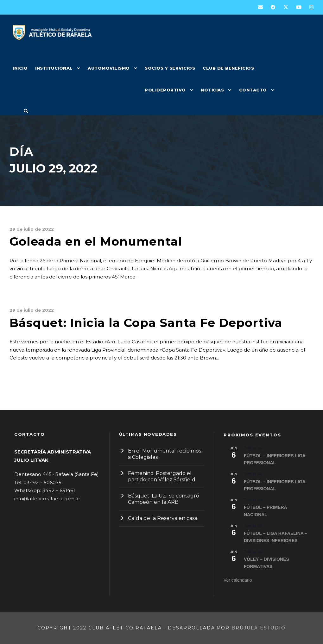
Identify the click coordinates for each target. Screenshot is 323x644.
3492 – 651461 (59, 490)
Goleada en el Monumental (96, 241)
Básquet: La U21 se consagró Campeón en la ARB (164, 499)
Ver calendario (238, 580)
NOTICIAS (212, 90)
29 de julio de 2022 (32, 229)
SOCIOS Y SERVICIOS (170, 68)
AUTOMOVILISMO (109, 68)
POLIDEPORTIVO (165, 90)
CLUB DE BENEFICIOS (228, 68)
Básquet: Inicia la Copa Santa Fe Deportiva (146, 323)
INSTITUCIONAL (54, 68)
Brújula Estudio (259, 628)
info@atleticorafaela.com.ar (47, 499)
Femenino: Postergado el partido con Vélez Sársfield (162, 476)
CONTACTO (253, 90)
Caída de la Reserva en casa (163, 518)
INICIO (20, 68)
